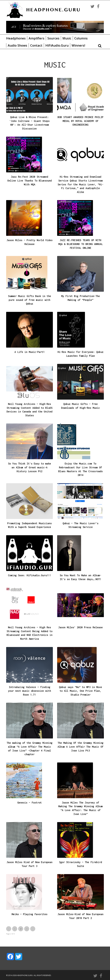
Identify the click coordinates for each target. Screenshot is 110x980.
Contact (36, 45)
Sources (53, 38)
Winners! (78, 45)
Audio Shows (17, 45)
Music (67, 38)
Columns (81, 38)
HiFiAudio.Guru (57, 45)
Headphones (16, 38)
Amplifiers (37, 38)
